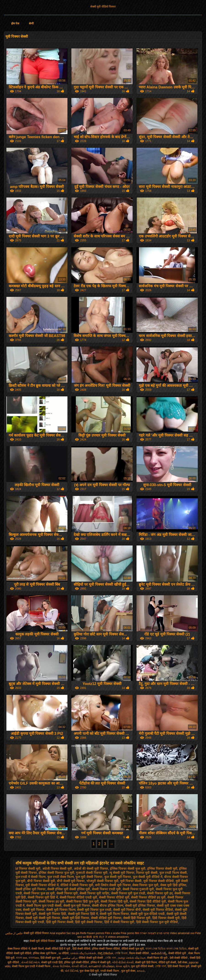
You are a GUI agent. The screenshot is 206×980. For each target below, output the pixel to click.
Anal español (58, 933)
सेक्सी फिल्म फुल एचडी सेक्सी (44, 906)
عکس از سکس (14, 933)
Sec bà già (73, 933)
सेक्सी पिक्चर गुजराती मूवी (138, 889)
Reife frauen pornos (92, 933)
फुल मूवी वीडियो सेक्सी (142, 966)
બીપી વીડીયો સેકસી (123, 962)
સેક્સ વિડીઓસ (61, 966)
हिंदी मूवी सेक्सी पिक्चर (89, 922)
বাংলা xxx (21, 958)
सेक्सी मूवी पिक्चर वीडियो (158, 910)
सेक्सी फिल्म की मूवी (158, 958)
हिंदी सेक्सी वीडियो (82, 949)
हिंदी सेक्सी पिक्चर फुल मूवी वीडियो (157, 922)
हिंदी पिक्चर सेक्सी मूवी (166, 918)
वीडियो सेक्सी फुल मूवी (133, 949)
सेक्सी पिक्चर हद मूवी (51, 901)
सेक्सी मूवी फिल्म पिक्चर (114, 914)
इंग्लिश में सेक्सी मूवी (100, 962)
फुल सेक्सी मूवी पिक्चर (118, 877)
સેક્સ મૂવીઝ (123, 966)
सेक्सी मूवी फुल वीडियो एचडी (148, 914)
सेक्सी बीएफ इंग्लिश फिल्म (108, 906)
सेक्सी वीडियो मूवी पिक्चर (106, 918)
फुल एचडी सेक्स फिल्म (61, 877)
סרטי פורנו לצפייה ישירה (155, 933)
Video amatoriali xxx (182, 933)
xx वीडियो (64, 953)
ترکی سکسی (69, 958)
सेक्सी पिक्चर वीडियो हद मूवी (148, 897)
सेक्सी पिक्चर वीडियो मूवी (114, 897)
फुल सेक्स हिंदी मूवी (89, 971)
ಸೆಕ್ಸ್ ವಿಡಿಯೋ (105, 953)
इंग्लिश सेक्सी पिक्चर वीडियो (106, 949)
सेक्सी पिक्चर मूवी (67, 893)
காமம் (141, 971)
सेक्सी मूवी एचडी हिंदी (52, 962)
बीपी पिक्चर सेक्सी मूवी (41, 881)
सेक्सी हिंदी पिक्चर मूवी (137, 918)
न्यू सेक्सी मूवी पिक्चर (122, 873)
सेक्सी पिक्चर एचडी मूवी (106, 889)
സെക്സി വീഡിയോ (101, 966)
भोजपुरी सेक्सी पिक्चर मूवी (102, 881)
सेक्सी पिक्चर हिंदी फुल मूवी (83, 901)
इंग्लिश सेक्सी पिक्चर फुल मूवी (56, 873)
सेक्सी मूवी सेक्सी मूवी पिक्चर (43, 918)
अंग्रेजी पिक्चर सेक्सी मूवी (57, 869)
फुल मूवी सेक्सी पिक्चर (89, 877)
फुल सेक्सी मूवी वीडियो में (148, 877)
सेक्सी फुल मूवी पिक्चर (77, 906)
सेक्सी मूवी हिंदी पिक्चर (76, 918)
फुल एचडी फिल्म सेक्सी (173, 873)
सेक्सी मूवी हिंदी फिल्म (146, 962)
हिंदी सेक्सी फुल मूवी (50, 958)
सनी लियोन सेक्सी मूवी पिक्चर (113, 885)
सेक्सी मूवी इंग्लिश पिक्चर (140, 906)
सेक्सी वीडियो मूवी (178, 953)
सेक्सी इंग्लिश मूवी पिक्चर (31, 889)
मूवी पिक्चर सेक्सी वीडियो (159, 881)
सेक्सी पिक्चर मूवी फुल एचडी (128, 893)
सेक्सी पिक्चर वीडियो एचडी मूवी (79, 897)
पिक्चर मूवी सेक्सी (147, 873)
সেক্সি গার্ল (161, 966)
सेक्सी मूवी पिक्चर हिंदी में (83, 914)
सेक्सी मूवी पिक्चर (34, 910)
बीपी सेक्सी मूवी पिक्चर (71, 881)
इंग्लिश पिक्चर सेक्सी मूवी (162, 869)
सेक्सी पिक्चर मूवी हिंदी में (43, 897)
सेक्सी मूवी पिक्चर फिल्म (61, 910)
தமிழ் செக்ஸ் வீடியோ (132, 958)
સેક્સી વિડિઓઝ (30, 962)
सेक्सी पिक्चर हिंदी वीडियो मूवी (148, 901)
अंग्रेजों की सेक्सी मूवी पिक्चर (91, 869)
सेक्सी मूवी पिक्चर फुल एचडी (94, 910)
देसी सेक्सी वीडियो (179, 958)
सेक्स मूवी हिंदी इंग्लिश (173, 885)
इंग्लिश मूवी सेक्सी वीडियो (76, 962)
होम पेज (15, 24)
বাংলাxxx (34, 958)
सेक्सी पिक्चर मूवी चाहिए (94, 893)
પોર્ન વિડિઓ (71, 971)
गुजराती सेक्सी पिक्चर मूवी (92, 873)
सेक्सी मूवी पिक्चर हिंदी (52, 914)
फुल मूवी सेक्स (128, 971)
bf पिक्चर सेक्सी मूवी (28, 869)
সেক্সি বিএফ (121, 953)
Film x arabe (112, 933)
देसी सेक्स (182, 962)
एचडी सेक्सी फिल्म (110, 971)
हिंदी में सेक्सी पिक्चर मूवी (119, 922)
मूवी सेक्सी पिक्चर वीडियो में (42, 885)
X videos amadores (117, 937)
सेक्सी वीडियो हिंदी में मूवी (58, 949)
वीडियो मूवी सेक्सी (167, 962)
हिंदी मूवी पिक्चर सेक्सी (60, 922)
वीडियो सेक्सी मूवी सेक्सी (91, 958)
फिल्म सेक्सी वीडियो (139, 953)
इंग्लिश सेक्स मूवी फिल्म (45, 953)
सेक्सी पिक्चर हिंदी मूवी (114, 901)
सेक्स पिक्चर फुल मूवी (145, 885)
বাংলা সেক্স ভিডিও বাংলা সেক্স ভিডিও (166, 949)
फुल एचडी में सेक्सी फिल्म (31, 877)
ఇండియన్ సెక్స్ (159, 953)
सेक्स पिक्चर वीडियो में (19, 949)
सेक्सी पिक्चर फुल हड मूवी (39, 893)
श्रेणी (31, 24)
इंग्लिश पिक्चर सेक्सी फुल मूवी (128, 869)
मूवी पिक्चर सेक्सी (131, 881)
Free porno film (130, 933)
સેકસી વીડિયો (79, 966)
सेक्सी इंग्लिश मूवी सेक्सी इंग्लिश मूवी (69, 889)
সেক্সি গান (111, 958)
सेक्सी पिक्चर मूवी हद (160, 893)
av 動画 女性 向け (94, 937)
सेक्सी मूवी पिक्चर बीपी (127, 910)
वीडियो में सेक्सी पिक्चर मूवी (77, 885)
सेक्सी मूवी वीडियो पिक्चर (103, 7)
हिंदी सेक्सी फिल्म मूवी (178, 966)
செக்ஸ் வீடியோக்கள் (83, 953)
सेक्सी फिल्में (37, 949)
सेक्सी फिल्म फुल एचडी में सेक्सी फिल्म (31, 966)
